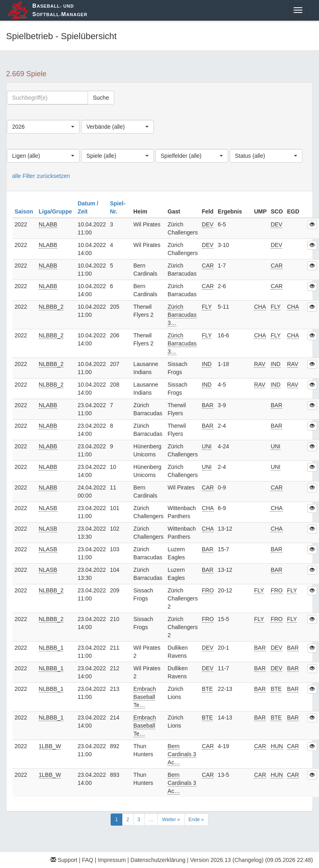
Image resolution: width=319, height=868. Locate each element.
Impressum (112, 860)
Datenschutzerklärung (158, 860)
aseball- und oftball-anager (60, 10)
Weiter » (171, 820)
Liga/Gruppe (56, 211)
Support (64, 860)
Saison (25, 211)
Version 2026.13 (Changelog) (227, 860)
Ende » (196, 820)
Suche (101, 98)
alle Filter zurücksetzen (41, 176)
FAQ (88, 860)
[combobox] (43, 127)
